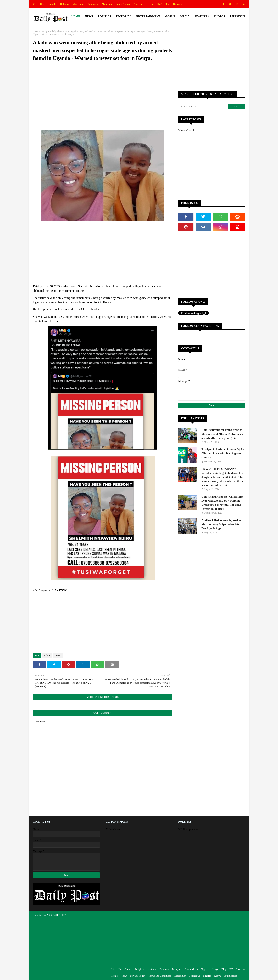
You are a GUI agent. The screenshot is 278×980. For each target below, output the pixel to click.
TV (167, 4)
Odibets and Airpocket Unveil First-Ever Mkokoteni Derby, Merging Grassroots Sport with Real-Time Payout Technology (223, 503)
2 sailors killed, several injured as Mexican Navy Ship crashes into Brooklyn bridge (221, 524)
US (34, 4)
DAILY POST (60, 915)
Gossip (44, 31)
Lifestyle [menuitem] (238, 17)
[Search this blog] (203, 107)
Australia (78, 4)
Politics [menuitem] (105, 17)
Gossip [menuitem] (170, 17)
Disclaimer (180, 976)
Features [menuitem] (202, 17)
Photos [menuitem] (219, 17)
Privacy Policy (138, 976)
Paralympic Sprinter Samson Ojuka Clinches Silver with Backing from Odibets (223, 454)
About (124, 976)
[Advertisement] (103, 100)
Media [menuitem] (185, 17)
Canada (52, 4)
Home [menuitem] (76, 17)
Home (36, 31)
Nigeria (138, 4)
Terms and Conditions (160, 976)
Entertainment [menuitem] (148, 17)
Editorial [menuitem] (124, 17)
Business (178, 4)
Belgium (65, 4)
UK (42, 4)
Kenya (149, 4)
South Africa (123, 4)
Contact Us (194, 976)
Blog (159, 4)
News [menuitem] (89, 17)
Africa (47, 655)
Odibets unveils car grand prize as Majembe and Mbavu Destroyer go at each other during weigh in (222, 434)
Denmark (93, 4)
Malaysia (107, 4)
